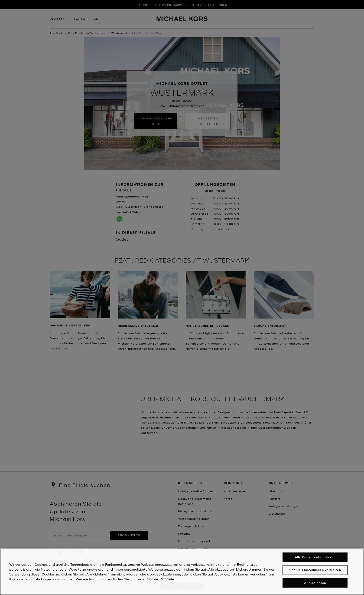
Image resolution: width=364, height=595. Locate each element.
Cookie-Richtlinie (160, 579)
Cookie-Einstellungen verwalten (315, 570)
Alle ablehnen (315, 583)
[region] (182, 572)
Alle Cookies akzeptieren (315, 557)
